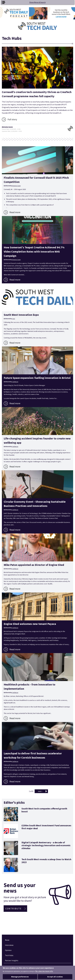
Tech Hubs (9, 955)
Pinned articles (12, 967)
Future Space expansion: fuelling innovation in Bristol (37, 378)
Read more (15, 212)
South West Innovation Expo (21, 315)
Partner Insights (12, 960)
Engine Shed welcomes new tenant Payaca (30, 624)
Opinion (8, 950)
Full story (12, 119)
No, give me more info (44, 975)
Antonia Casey (7, 127)
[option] (37, 13)
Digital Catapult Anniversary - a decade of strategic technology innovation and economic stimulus (46, 845)
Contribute (13, 908)
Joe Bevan (15, 382)
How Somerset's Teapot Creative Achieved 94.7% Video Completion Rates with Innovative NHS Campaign (34, 252)
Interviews (9, 945)
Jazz (14, 319)
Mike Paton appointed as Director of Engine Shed (34, 565)
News (7, 940)
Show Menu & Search (37, 2)
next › (40, 791)
